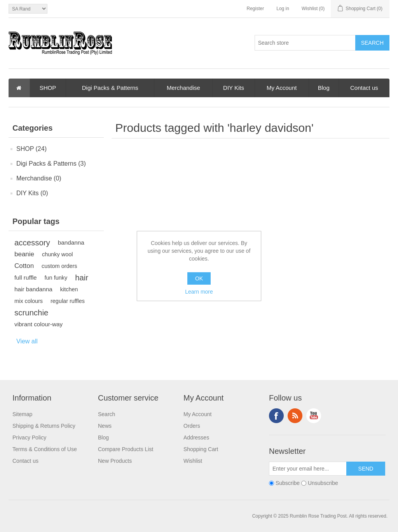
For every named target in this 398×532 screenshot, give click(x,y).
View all (27, 341)
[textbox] (305, 43)
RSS (295, 416)
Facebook (276, 416)
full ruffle (26, 277)
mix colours (29, 301)
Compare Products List (126, 449)
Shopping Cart (201, 449)
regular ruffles (68, 301)
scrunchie (31, 313)
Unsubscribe (323, 483)
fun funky (56, 278)
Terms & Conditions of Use (45, 449)
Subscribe (288, 483)
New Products (115, 461)
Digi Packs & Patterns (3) (51, 164)
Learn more (199, 292)
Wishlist (193, 461)
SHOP (48, 88)
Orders (192, 426)
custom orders (59, 266)
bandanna (71, 242)
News (105, 426)
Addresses (196, 437)
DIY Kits (234, 88)
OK (199, 278)
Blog (324, 88)
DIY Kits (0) (32, 193)
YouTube (314, 416)
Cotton (24, 266)
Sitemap (22, 414)
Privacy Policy (29, 437)
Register (256, 9)
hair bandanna (33, 289)
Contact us (364, 88)
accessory (32, 243)
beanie (24, 254)
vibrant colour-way (38, 324)
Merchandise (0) (39, 178)
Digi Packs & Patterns (110, 88)
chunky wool (57, 254)
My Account (282, 88)
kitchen (69, 289)
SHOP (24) (31, 149)
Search (106, 414)
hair (82, 278)
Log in (283, 9)
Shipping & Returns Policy (44, 426)
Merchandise (183, 88)
